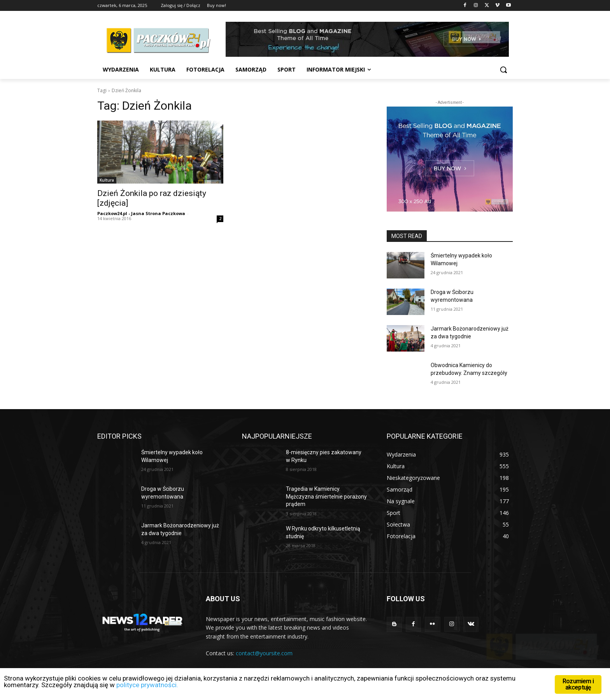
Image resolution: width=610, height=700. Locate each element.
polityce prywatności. (148, 685)
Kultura (107, 180)
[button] (503, 70)
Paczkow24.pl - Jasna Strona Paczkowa (141, 213)
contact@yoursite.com (264, 653)
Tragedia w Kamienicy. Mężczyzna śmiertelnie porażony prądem (326, 496)
